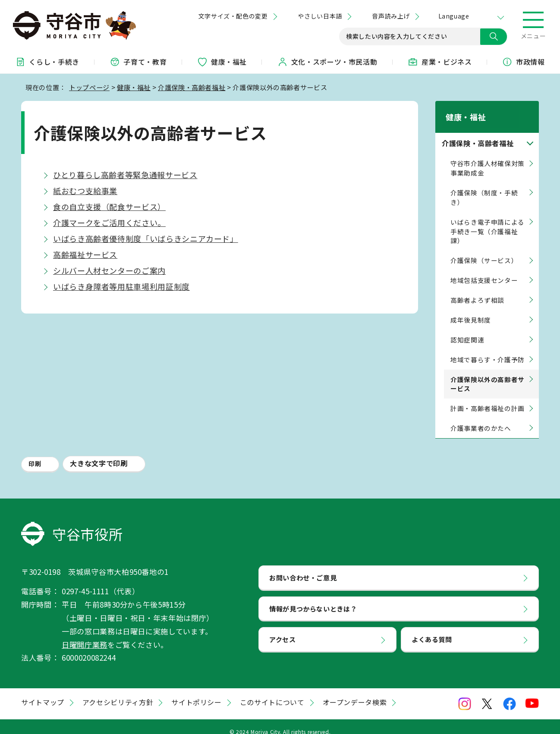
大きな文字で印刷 (99, 453)
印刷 (35, 454)
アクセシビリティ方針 (118, 692)
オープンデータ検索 (355, 692)
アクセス (283, 629)
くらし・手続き (47, 62)
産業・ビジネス (440, 62)
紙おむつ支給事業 (85, 191)
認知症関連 (467, 330)
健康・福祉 (222, 62)
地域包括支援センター (484, 270)
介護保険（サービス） (484, 250)
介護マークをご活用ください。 (109, 223)
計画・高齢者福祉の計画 (488, 398)
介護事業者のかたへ (481, 418)
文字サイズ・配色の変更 (233, 16)
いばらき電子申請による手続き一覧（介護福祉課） (488, 221)
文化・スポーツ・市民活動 (327, 62)
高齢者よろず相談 (477, 290)
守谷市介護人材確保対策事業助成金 (488, 158)
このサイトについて (272, 692)
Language (454, 16)
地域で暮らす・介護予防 (488, 349)
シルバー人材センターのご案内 (109, 270)
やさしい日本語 (320, 16)
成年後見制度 (471, 310)
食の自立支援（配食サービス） (109, 207)
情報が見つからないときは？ (313, 598)
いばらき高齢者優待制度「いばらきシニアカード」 (146, 238)
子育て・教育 (138, 62)
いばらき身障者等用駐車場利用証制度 (121, 286)
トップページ (89, 87)
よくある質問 (432, 629)
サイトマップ (43, 692)
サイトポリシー (196, 692)
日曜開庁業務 (85, 634)
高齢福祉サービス (85, 254)
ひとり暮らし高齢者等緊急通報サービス (125, 175)
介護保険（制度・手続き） (484, 187)
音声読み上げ (391, 16)
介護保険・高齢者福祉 (192, 87)
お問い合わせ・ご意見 (303, 567)
